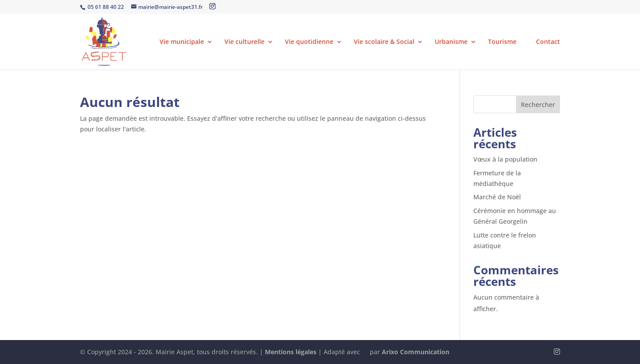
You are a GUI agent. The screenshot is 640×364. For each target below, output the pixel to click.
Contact (548, 42)
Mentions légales (291, 352)
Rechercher (538, 105)
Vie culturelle (244, 42)
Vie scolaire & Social (384, 42)
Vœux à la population (505, 159)
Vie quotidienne (309, 42)
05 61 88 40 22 (105, 7)
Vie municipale (182, 42)
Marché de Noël (497, 197)
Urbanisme (451, 42)
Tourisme (506, 42)
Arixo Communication (416, 352)
